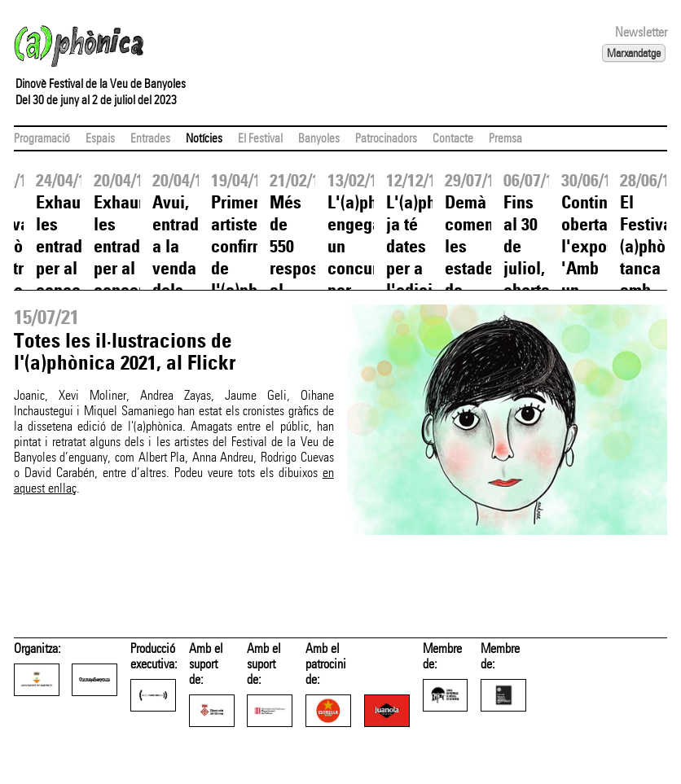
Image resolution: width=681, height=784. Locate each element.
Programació (42, 138)
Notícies (204, 138)
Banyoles (319, 138)
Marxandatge (634, 53)
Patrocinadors (386, 138)
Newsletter (641, 32)
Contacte (453, 138)
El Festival (260, 138)
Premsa (505, 138)
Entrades (150, 138)
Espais (100, 138)
